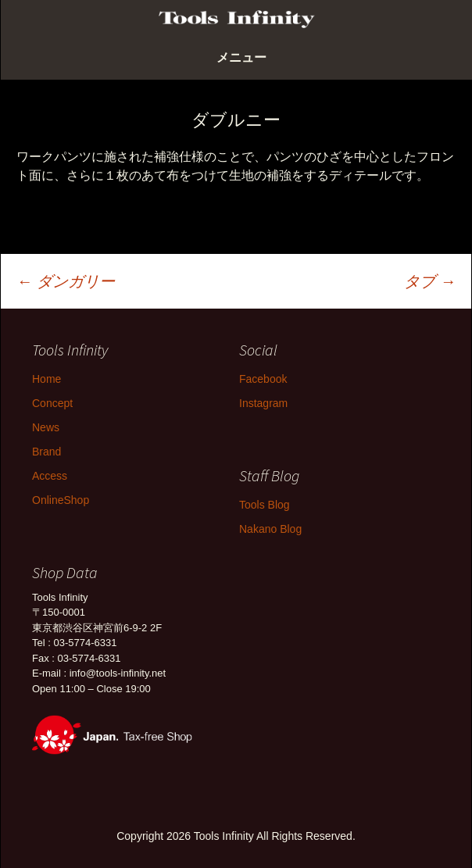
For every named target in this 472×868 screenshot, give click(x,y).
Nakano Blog (270, 529)
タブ (430, 281)
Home (46, 379)
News (46, 427)
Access (50, 476)
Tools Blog (265, 505)
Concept (52, 403)
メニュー (241, 57)
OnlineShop (61, 500)
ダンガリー (66, 281)
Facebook (263, 379)
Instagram (263, 403)
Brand (46, 452)
